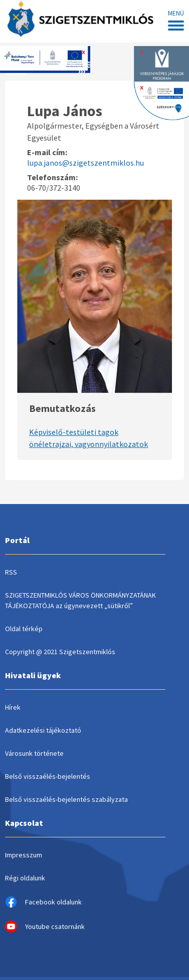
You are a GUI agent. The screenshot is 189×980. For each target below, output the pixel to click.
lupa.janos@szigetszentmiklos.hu (85, 163)
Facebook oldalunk (43, 902)
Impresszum (24, 855)
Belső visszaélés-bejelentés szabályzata (66, 799)
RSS (11, 572)
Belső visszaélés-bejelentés (48, 776)
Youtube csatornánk (45, 926)
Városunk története (34, 753)
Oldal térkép (24, 629)
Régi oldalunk (25, 878)
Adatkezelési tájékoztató (43, 730)
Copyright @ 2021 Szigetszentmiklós (60, 652)
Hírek (13, 707)
